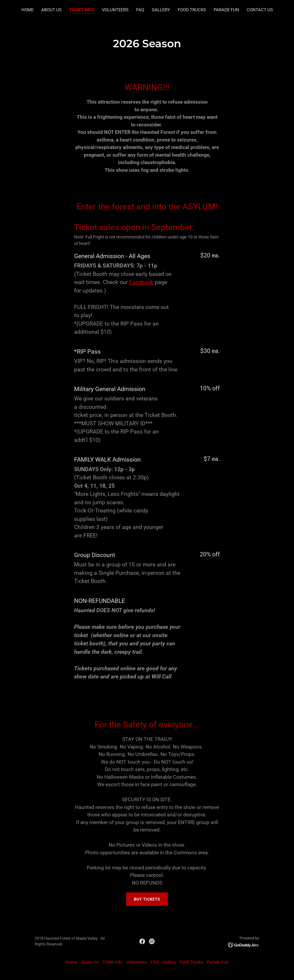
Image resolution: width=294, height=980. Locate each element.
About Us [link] (51, 10)
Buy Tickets (147, 899)
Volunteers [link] (115, 10)
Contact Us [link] (260, 10)
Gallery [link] (161, 10)
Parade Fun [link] (226, 10)
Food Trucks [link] (192, 10)
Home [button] (71, 962)
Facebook (141, 282)
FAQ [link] (140, 10)
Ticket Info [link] (82, 10)
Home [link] (27, 10)
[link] (142, 941)
